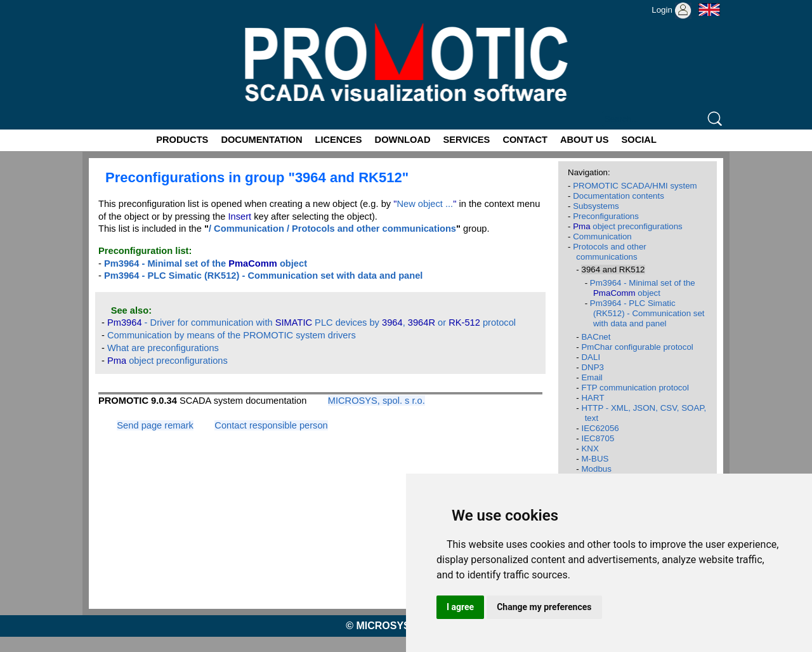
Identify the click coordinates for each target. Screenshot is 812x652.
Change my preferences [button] (544, 607)
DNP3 (593, 367)
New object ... (425, 204)
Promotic (106, 4)
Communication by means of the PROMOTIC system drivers (232, 335)
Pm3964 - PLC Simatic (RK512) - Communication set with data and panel (647, 313)
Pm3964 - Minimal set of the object (643, 288)
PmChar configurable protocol (637, 347)
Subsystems (596, 206)
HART (593, 398)
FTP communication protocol (635, 388)
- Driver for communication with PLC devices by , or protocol (311, 323)
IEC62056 (600, 428)
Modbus (596, 469)
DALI (591, 357)
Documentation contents (619, 196)
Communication (602, 236)
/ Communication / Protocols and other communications (332, 229)
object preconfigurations (167, 361)
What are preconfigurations (163, 348)
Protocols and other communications (610, 252)
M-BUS (595, 459)
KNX (590, 449)
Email (592, 377)
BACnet (596, 337)
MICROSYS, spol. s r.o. (377, 401)
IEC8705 (598, 438)
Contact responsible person (271, 425)
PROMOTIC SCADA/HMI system (635, 186)
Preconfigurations (606, 216)
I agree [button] (460, 607)
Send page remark (155, 425)
